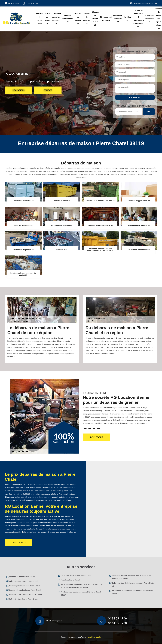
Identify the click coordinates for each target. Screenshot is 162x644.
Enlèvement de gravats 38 (118, 19)
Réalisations (19, 90)
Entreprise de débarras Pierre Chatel (24, 599)
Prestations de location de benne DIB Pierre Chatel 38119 (81, 593)
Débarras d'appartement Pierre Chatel (76, 575)
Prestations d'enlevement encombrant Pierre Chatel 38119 (133, 592)
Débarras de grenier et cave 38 (95, 19)
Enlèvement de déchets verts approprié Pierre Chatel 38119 (133, 585)
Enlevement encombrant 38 (150, 19)
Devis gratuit (97, 437)
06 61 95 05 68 (32, 3)
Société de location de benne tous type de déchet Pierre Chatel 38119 (132, 577)
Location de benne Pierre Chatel (22, 577)
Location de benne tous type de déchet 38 (159, 19)
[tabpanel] (118, 411)
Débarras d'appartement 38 (68, 19)
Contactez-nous (19, 542)
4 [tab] (99, 428)
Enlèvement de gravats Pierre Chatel (24, 581)
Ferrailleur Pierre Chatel (70, 580)
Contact (48, 90)
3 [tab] (94, 428)
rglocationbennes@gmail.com (145, 3)
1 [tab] (85, 428)
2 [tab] (90, 428)
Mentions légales (95, 637)
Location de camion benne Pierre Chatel (25, 590)
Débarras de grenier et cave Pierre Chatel (26, 594)
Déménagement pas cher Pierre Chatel (25, 586)
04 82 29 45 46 (14, 3)
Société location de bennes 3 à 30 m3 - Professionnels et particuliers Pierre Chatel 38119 (82, 586)
